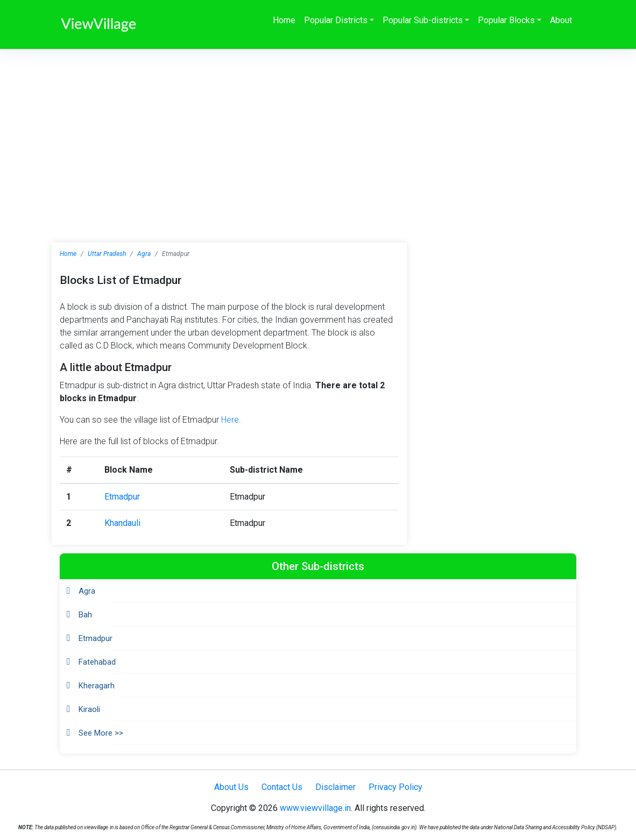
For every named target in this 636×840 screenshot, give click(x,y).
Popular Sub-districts (423, 20)
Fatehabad (97, 662)
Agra (144, 254)
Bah (85, 615)
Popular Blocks (506, 20)
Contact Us (282, 787)
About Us (231, 787)
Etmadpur (122, 497)
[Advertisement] (318, 130)
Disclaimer (335, 787)
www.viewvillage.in (315, 808)
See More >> (101, 733)
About (561, 20)
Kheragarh (97, 686)
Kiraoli (89, 709)
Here (230, 420)
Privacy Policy (395, 787)
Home (284, 20)
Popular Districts (336, 20)
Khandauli (122, 523)
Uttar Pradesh (107, 254)
